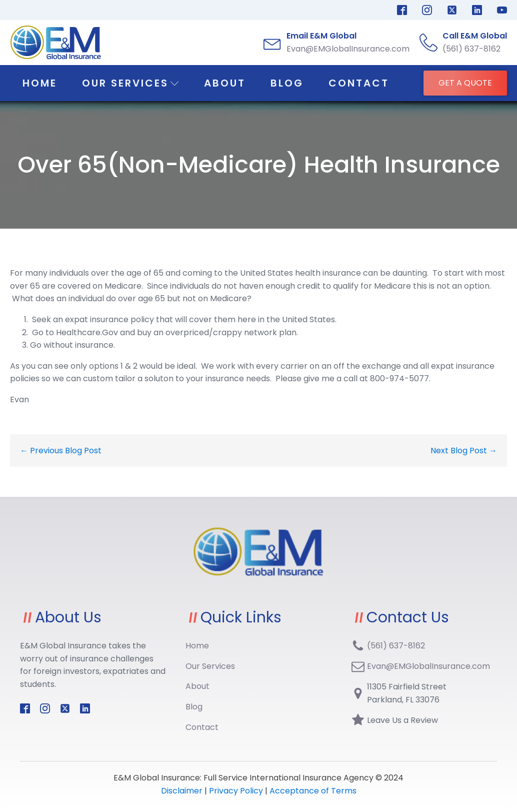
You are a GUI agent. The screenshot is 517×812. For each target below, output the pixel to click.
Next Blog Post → (464, 451)
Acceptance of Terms (313, 791)
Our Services (130, 83)
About (225, 83)
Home (40, 83)
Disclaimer (183, 791)
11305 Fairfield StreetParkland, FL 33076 (407, 693)
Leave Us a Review (402, 720)
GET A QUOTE (465, 83)
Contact (359, 83)
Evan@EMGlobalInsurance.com (428, 666)
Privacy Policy (236, 791)
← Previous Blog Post (61, 451)
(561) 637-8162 (396, 646)
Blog (287, 83)
